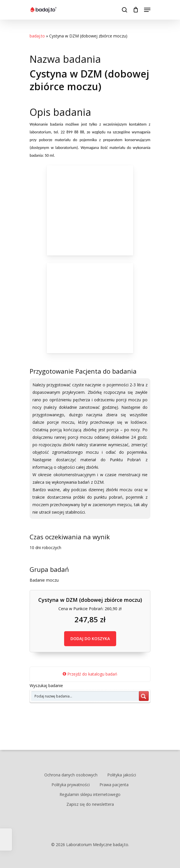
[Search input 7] (85, 696)
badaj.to (37, 36)
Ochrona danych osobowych (71, 775)
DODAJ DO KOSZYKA (90, 639)
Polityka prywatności (71, 785)
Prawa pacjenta (114, 785)
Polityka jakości (122, 775)
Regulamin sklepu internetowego (90, 794)
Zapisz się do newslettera (90, 804)
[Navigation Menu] (147, 10)
